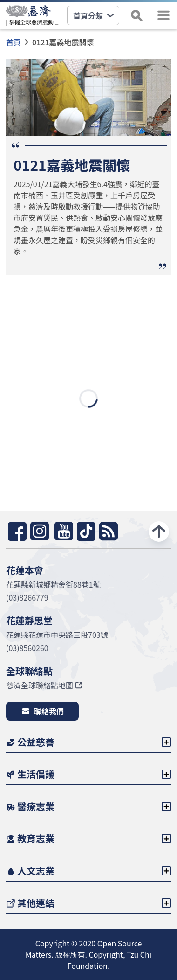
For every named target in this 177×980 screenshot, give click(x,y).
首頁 (14, 42)
